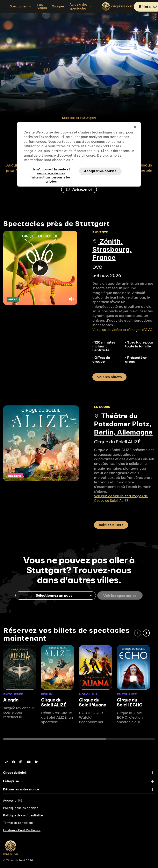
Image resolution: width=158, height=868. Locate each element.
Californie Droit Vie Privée (22, 830)
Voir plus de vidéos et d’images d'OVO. (123, 330)
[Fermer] (135, 127)
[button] (146, 633)
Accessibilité (13, 800)
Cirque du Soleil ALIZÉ (54, 702)
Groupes (58, 6)
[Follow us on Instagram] (21, 762)
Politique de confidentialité (23, 815)
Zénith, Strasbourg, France (112, 249)
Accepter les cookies (100, 171)
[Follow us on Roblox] (36, 762)
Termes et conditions (18, 823)
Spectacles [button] (21, 6)
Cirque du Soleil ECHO (130, 702)
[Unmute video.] (71, 299)
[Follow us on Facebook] (14, 762)
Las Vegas (42, 6)
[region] (79, 154)
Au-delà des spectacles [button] (81, 6)
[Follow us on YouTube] (29, 762)
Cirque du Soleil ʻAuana (93, 702)
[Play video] (40, 268)
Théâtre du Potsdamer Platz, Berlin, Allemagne (123, 424)
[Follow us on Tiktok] (7, 762)
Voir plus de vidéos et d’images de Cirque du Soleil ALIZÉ (121, 498)
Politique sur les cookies (21, 808)
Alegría (11, 699)
